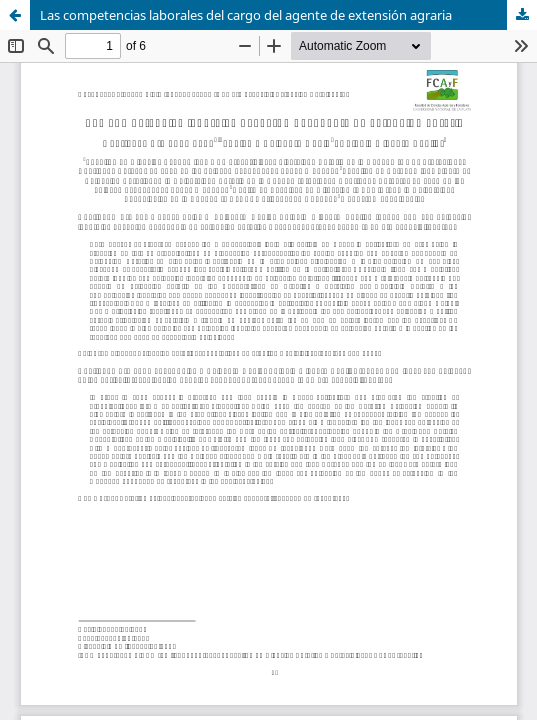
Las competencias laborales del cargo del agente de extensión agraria (246, 15)
